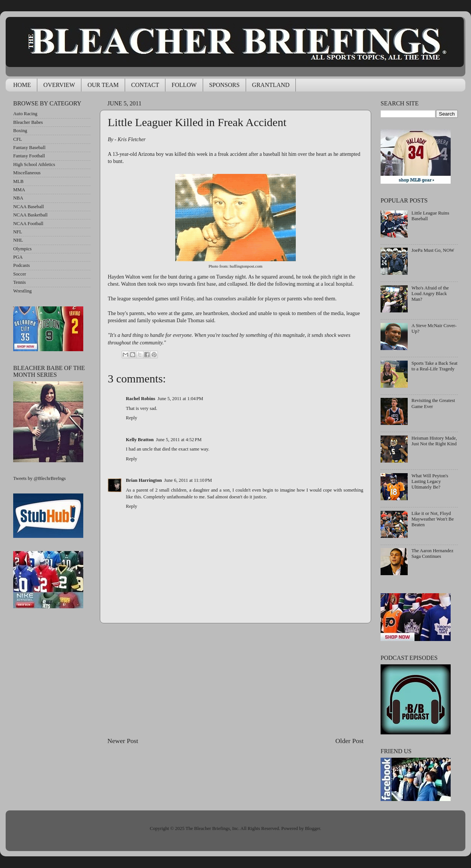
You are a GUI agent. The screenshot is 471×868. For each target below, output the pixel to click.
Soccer (20, 274)
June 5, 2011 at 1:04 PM (180, 399)
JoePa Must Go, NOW (433, 250)
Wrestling (22, 291)
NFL (18, 232)
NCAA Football (28, 224)
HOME (22, 85)
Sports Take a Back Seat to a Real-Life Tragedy (434, 366)
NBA (18, 198)
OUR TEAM (103, 85)
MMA (19, 190)
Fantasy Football (29, 156)
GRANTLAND (271, 85)
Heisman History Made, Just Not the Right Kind (434, 441)
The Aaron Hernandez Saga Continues (432, 554)
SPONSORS (224, 85)
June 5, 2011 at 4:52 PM (179, 440)
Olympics (22, 249)
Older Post (349, 741)
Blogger (312, 828)
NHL (18, 240)
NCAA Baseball (29, 207)
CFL (18, 139)
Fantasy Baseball (29, 148)
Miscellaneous (27, 173)
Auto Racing (25, 114)
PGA (18, 257)
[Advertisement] (236, 680)
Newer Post (123, 741)
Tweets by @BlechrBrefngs (39, 478)
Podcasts (21, 265)
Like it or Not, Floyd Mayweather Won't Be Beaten (433, 519)
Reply (132, 418)
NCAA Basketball (30, 215)
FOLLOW (184, 85)
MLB (18, 181)
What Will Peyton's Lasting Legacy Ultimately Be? (430, 481)
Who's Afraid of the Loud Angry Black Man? (430, 294)
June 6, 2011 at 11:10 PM (188, 480)
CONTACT (145, 85)
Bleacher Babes (28, 122)
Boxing (20, 131)
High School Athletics (34, 164)
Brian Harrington (144, 480)
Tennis (19, 282)
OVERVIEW (59, 85)
